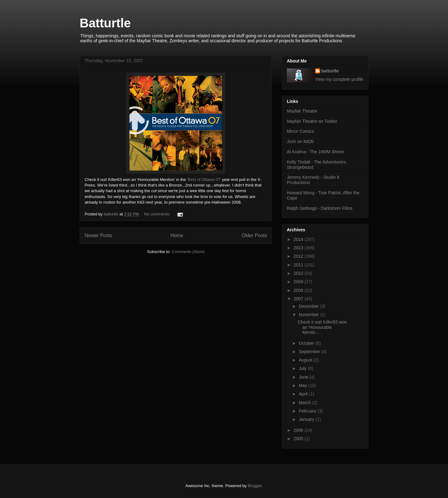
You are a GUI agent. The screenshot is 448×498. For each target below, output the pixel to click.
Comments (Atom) (188, 252)
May (303, 385)
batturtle (330, 71)
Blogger (254, 486)
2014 (299, 239)
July (303, 368)
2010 (299, 273)
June (304, 377)
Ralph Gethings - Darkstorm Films (320, 208)
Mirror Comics (300, 131)
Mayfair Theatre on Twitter (312, 121)
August (306, 360)
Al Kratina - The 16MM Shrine (315, 152)
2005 (299, 439)
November (309, 315)
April (304, 394)
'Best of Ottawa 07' (204, 180)
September (310, 352)
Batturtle (105, 23)
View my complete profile (339, 79)
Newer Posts (98, 235)
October (307, 343)
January (307, 419)
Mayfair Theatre (302, 111)
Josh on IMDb (300, 141)
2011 (299, 265)
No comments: (158, 214)
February (308, 411)
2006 (299, 430)
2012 (299, 256)
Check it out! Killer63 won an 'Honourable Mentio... (322, 327)
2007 (299, 299)
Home (177, 235)
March (305, 403)
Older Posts (254, 235)
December (309, 306)
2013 (299, 248)
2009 (299, 282)
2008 (299, 290)
